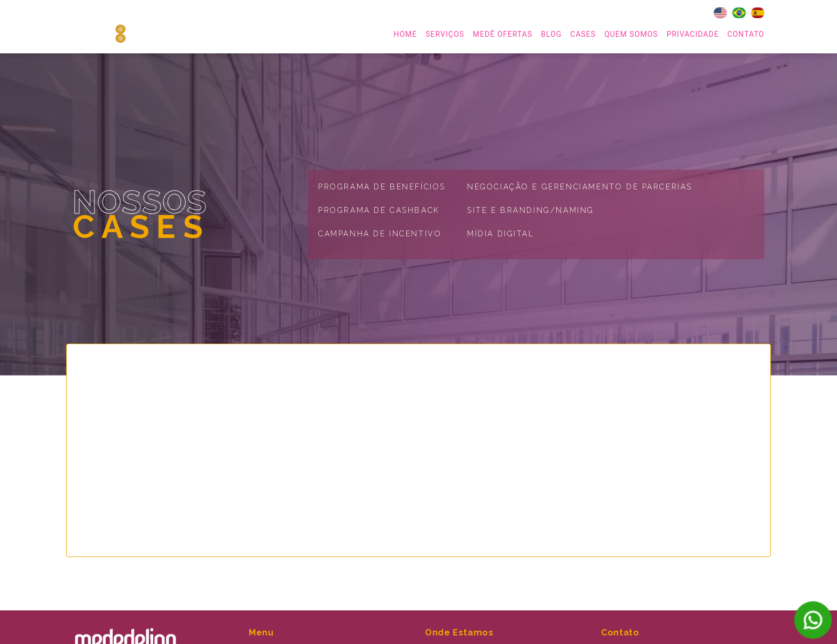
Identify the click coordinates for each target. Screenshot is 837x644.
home (405, 34)
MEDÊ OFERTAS (503, 34)
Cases (583, 34)
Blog (551, 34)
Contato (746, 34)
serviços (445, 34)
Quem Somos (631, 34)
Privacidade (693, 34)
